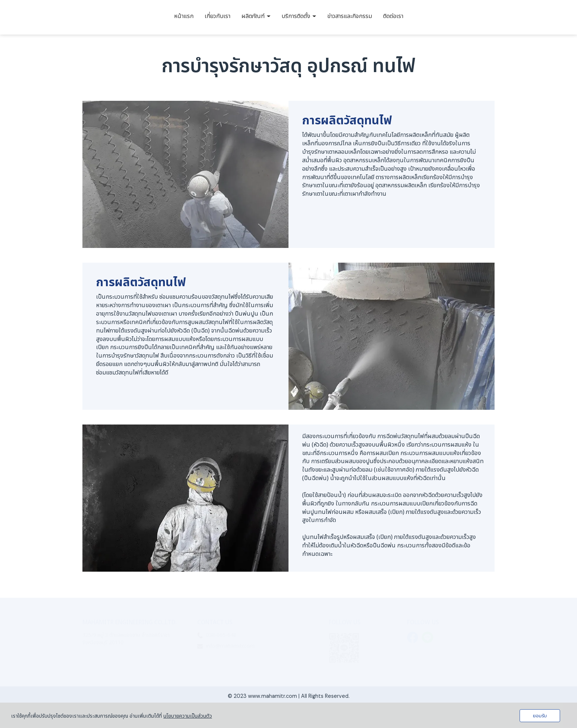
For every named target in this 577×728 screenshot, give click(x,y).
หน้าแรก (184, 16)
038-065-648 (221, 635)
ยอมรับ (540, 716)
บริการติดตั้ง (299, 16)
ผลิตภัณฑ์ (256, 16)
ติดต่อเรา (393, 16)
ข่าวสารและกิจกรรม (350, 16)
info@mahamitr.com (230, 646)
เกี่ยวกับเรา (217, 16)
